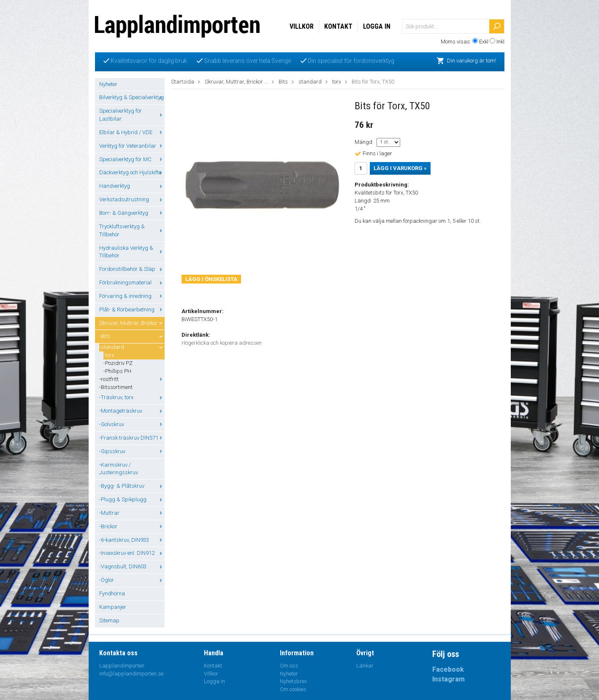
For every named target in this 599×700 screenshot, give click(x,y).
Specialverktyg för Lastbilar (132, 115)
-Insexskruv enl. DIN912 (132, 553)
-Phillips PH (117, 371)
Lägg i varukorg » (400, 168)
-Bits (132, 336)
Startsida (183, 82)
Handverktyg (132, 186)
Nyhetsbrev (293, 681)
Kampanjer (113, 607)
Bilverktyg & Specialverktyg (132, 97)
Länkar (365, 666)
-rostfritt (132, 379)
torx (337, 82)
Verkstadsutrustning (132, 199)
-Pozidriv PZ (118, 363)
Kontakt (338, 26)
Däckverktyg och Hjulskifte (132, 172)
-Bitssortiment (116, 387)
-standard (132, 347)
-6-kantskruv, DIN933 (132, 540)
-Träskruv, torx (132, 397)
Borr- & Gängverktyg (132, 213)
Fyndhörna (112, 593)
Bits (283, 82)
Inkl (500, 42)
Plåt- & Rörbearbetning (132, 309)
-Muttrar (132, 513)
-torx (109, 355)
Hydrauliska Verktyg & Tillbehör (132, 252)
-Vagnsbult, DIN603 (132, 566)
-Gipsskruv (132, 451)
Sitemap (109, 620)
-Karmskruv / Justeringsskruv (119, 469)
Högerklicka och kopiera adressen (222, 343)
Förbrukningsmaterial (132, 282)
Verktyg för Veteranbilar (132, 146)
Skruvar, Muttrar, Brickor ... (132, 323)
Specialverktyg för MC (132, 159)
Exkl (484, 42)
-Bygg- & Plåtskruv (132, 486)
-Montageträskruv (132, 411)
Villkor (302, 26)
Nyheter (108, 84)
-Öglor (132, 580)
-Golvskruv (132, 424)
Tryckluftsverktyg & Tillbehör (132, 230)
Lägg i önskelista (211, 279)
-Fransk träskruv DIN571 (132, 438)
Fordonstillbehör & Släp (132, 269)
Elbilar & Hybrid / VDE (132, 132)
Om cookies (293, 689)
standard (310, 82)
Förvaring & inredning (132, 296)
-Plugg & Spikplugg (132, 499)
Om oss (289, 666)
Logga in (377, 26)
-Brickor (132, 526)
